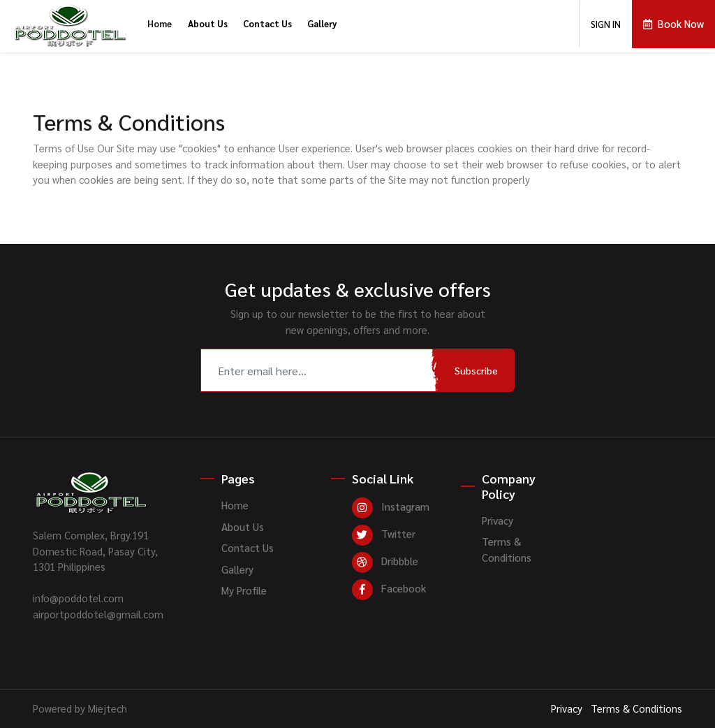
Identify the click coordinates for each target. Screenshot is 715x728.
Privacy (497, 520)
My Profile (244, 590)
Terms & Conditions (507, 549)
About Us (208, 23)
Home (160, 23)
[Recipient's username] (319, 370)
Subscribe (476, 370)
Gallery (322, 23)
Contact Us (267, 23)
